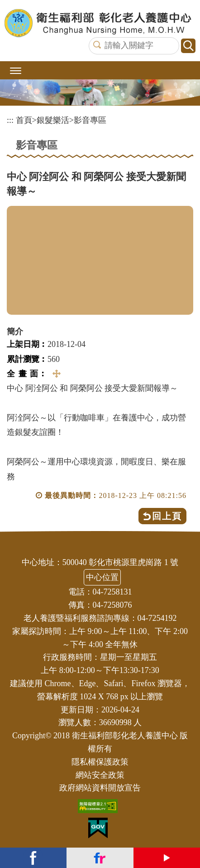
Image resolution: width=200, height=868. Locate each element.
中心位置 (102, 577)
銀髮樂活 (53, 120)
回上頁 (167, 516)
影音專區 (90, 120)
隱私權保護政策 (100, 762)
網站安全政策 (100, 775)
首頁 (24, 120)
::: (10, 120)
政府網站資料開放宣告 (100, 788)
